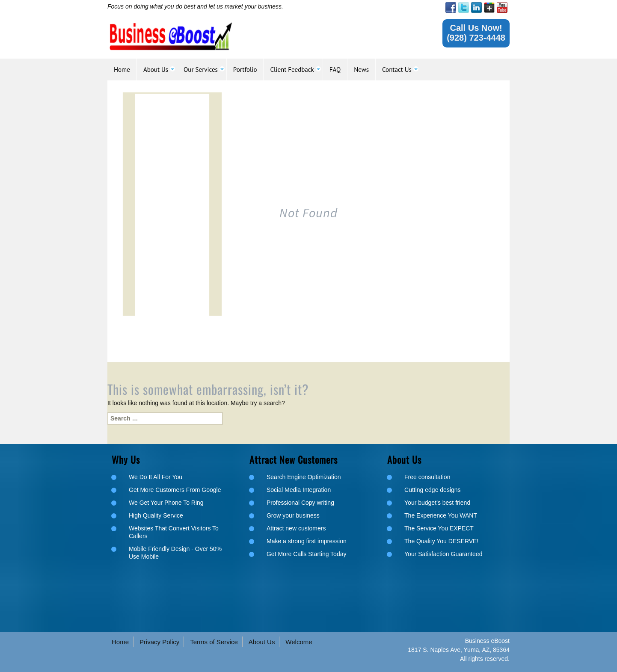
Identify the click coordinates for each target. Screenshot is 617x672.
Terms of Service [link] (214, 642)
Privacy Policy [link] (159, 642)
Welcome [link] (299, 642)
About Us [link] (262, 642)
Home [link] (120, 642)
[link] (451, 7)
